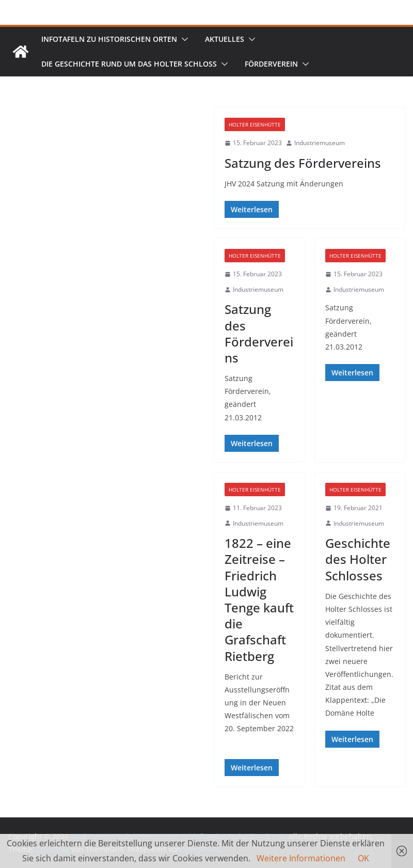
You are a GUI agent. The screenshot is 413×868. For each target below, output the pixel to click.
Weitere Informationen (301, 858)
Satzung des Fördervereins (303, 163)
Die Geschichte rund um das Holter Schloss (129, 64)
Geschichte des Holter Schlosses (358, 559)
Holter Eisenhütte (255, 124)
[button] (183, 39)
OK (363, 858)
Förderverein (271, 64)
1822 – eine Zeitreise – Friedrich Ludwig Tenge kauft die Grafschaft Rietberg (259, 599)
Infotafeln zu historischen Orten (109, 39)
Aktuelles (225, 39)
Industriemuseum (320, 143)
